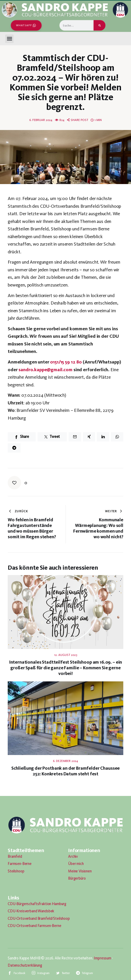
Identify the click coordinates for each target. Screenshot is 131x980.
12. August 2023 (66, 655)
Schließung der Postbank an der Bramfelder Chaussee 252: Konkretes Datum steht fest (66, 771)
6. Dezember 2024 (65, 761)
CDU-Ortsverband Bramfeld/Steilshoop (39, 918)
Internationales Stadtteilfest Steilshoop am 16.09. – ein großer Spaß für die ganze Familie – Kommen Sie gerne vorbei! (66, 668)
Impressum (102, 958)
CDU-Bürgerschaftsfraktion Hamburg (37, 904)
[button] (9, 39)
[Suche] (100, 25)
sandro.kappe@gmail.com (45, 370)
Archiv (73, 856)
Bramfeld (15, 856)
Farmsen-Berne (20, 864)
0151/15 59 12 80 (66, 362)
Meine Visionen (80, 871)
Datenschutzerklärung (25, 965)
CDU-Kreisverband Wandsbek (31, 911)
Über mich (76, 864)
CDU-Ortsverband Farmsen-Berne (35, 926)
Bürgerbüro (77, 878)
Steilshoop (16, 871)
